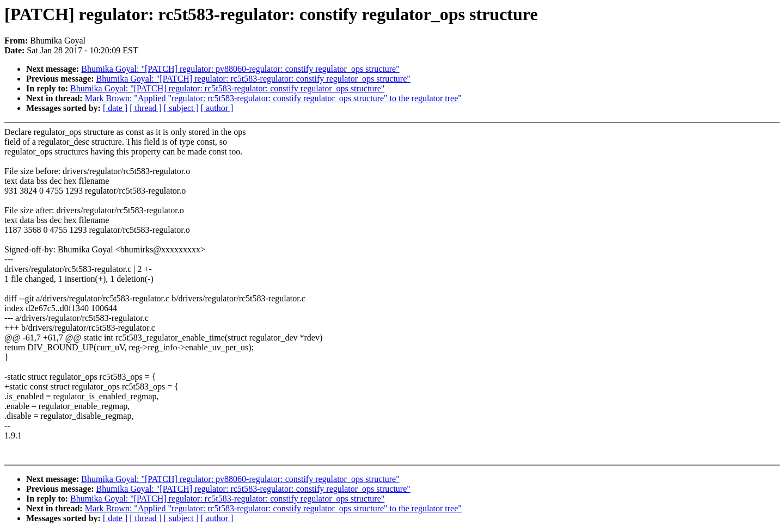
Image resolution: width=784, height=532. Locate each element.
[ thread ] (146, 108)
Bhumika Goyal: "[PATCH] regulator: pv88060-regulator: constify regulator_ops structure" (240, 69)
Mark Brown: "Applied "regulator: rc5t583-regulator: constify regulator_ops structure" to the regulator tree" (273, 98)
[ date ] (115, 108)
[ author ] (217, 108)
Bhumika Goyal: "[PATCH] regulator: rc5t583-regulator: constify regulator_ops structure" (253, 79)
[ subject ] (181, 108)
